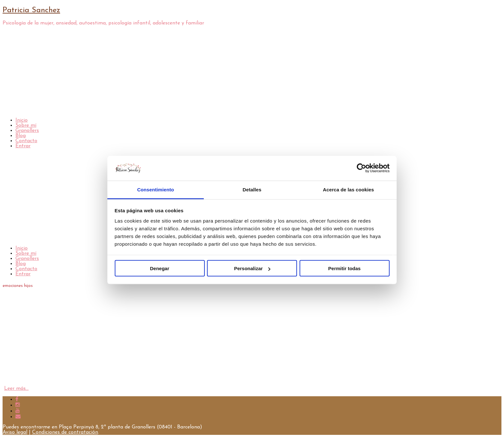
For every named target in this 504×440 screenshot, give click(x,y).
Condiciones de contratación (65, 432)
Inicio (22, 120)
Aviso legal (15, 432)
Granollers (27, 131)
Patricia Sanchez (31, 10)
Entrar (23, 146)
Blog (21, 136)
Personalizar (252, 268)
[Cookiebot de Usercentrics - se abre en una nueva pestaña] (361, 168)
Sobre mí (26, 125)
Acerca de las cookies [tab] (349, 189)
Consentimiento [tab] (156, 189)
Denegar (159, 268)
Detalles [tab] (252, 189)
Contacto (26, 141)
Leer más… (16, 389)
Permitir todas (344, 268)
